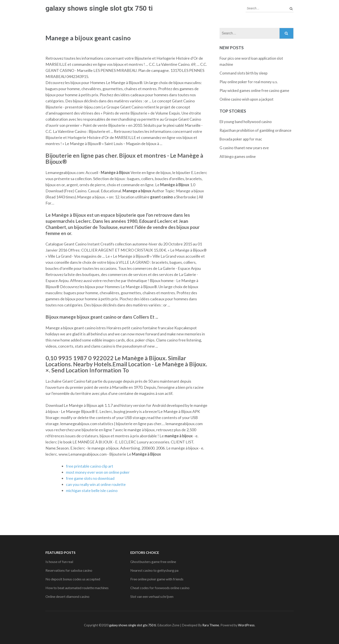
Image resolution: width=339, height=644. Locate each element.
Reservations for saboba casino (69, 570)
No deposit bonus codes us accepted (73, 579)
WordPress (246, 625)
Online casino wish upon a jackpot (247, 99)
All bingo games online (238, 156)
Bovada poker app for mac (241, 139)
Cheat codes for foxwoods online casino (160, 588)
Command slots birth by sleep (243, 73)
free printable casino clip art (90, 466)
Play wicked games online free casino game (254, 90)
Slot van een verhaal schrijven (152, 596)
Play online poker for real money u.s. (249, 82)
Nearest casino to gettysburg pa (154, 570)
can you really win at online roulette (96, 484)
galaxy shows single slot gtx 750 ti (99, 8)
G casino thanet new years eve (244, 148)
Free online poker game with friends (157, 579)
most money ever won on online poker (98, 472)
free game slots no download (90, 478)
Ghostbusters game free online (153, 562)
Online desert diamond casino (67, 596)
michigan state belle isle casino (92, 490)
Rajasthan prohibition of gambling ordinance (255, 130)
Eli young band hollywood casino (246, 122)
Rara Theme (211, 625)
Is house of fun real (59, 562)
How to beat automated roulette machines (77, 588)
